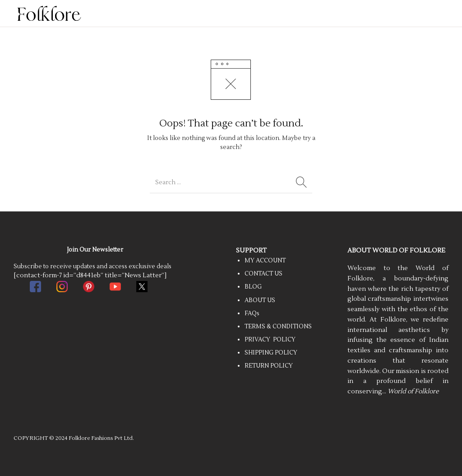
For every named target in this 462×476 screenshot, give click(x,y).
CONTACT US (263, 274)
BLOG (253, 287)
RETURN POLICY (269, 366)
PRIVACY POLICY (270, 340)
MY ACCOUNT (265, 261)
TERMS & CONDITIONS (278, 327)
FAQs (252, 313)
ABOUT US (260, 300)
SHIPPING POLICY (271, 353)
